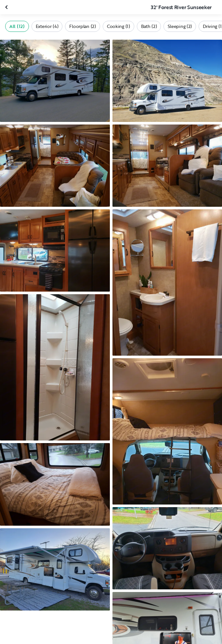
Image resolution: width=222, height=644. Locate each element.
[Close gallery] (7, 7)
